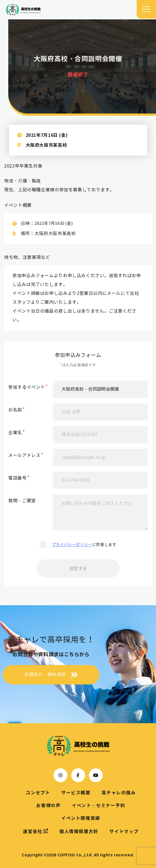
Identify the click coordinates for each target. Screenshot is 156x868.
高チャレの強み (119, 793)
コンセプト (38, 793)
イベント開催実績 (81, 818)
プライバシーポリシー (72, 545)
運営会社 (35, 831)
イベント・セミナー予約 (99, 805)
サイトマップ (124, 831)
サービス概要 (76, 793)
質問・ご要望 (22, 501)
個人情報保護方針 (79, 831)
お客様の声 (48, 805)
